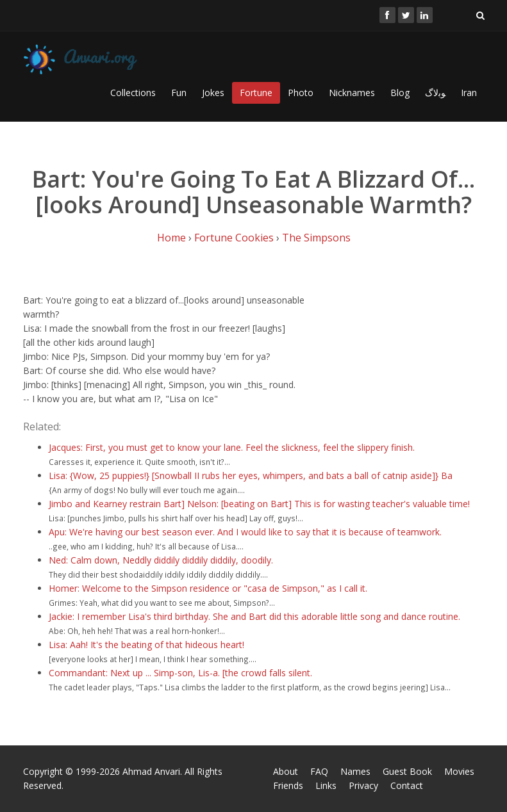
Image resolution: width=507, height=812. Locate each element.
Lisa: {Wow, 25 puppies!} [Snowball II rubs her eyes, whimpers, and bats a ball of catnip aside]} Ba (251, 475)
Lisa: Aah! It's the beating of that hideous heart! (146, 645)
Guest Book (407, 771)
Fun (179, 93)
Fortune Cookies (234, 238)
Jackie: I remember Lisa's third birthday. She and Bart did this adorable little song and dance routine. (254, 616)
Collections (133, 93)
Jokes (213, 93)
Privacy (363, 785)
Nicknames (352, 93)
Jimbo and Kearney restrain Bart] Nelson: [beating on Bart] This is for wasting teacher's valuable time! (259, 504)
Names (355, 771)
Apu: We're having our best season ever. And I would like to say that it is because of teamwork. (245, 532)
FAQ (319, 771)
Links (326, 785)
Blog (400, 93)
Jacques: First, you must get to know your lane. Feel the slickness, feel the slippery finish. (232, 447)
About (286, 771)
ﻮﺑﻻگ (435, 93)
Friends (288, 785)
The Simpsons (316, 238)
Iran (469, 93)
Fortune (256, 93)
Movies (459, 771)
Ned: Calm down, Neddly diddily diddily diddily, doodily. (161, 560)
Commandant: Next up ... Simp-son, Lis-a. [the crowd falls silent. (180, 673)
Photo (301, 93)
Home (171, 238)
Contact (407, 785)
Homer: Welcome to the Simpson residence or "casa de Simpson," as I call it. (208, 588)
